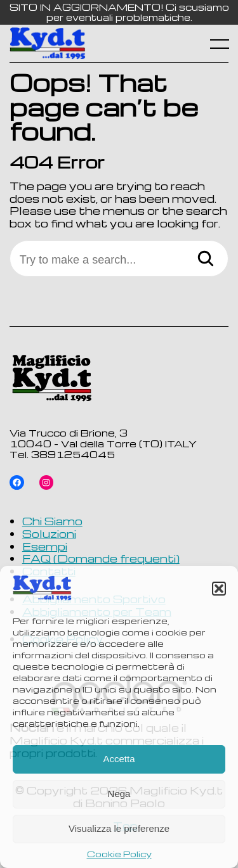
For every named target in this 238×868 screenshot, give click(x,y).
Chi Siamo (52, 521)
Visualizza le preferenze (119, 828)
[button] (219, 589)
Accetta (119, 759)
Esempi (45, 546)
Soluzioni (49, 533)
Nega (119, 794)
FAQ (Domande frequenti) (101, 558)
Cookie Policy (119, 854)
